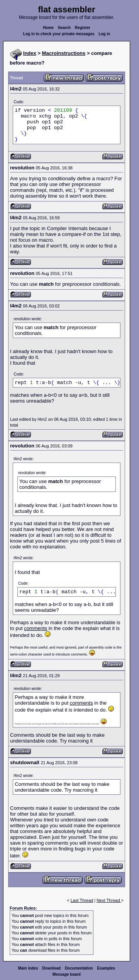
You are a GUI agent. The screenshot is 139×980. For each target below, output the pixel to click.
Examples (106, 968)
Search (64, 28)
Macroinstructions (64, 53)
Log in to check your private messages (59, 34)
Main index (28, 968)
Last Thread (82, 900)
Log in (104, 34)
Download (51, 968)
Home (48, 28)
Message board (67, 974)
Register (83, 28)
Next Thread (109, 900)
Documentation (79, 968)
